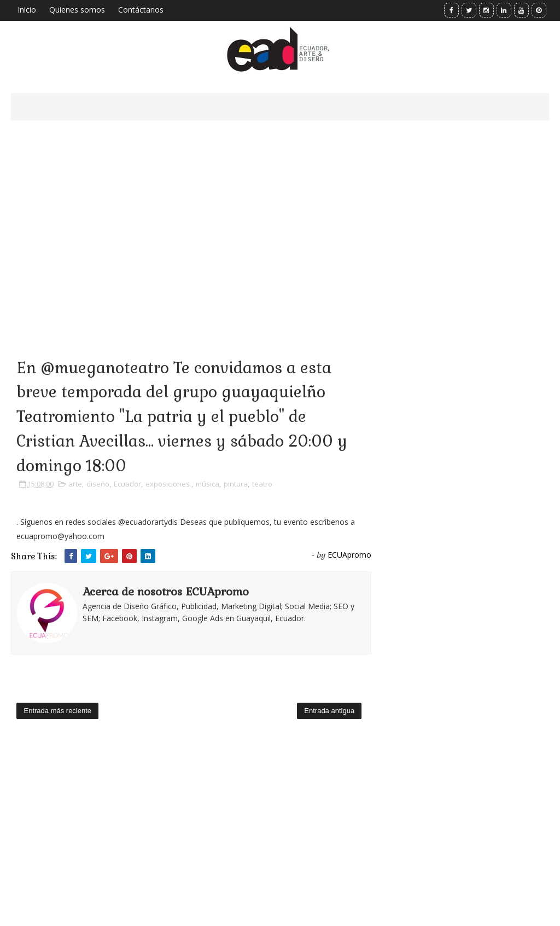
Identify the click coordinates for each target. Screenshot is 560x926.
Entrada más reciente (57, 711)
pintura (236, 484)
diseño (98, 484)
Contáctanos (141, 10)
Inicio (27, 10)
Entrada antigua (329, 711)
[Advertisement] (191, 224)
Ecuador (127, 484)
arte (75, 484)
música (208, 484)
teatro (262, 484)
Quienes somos (77, 10)
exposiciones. (168, 484)
